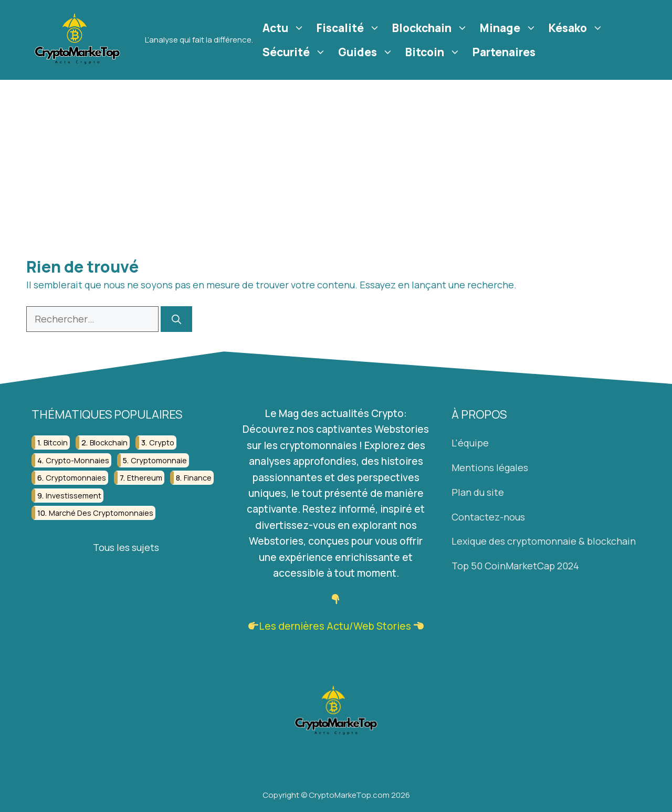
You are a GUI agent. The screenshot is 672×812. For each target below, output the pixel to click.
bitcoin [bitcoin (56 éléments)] (56, 443)
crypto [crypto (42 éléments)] (162, 443)
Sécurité (296, 52)
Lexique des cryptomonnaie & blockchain (544, 542)
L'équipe (470, 443)
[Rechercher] (176, 319)
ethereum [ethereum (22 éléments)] (145, 478)
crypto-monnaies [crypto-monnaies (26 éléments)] (77, 460)
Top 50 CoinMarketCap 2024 (515, 566)
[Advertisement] (336, 159)
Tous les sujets (126, 547)
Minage (510, 28)
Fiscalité (350, 28)
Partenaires (504, 52)
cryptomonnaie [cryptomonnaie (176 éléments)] (159, 460)
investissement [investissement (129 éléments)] (73, 496)
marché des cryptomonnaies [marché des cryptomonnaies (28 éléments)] (101, 513)
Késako (577, 28)
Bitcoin (434, 52)
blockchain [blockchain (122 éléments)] (109, 443)
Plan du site (478, 492)
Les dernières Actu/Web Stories (335, 626)
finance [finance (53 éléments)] (198, 478)
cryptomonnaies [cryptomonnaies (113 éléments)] (76, 478)
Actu (285, 28)
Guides (367, 52)
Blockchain (431, 28)
